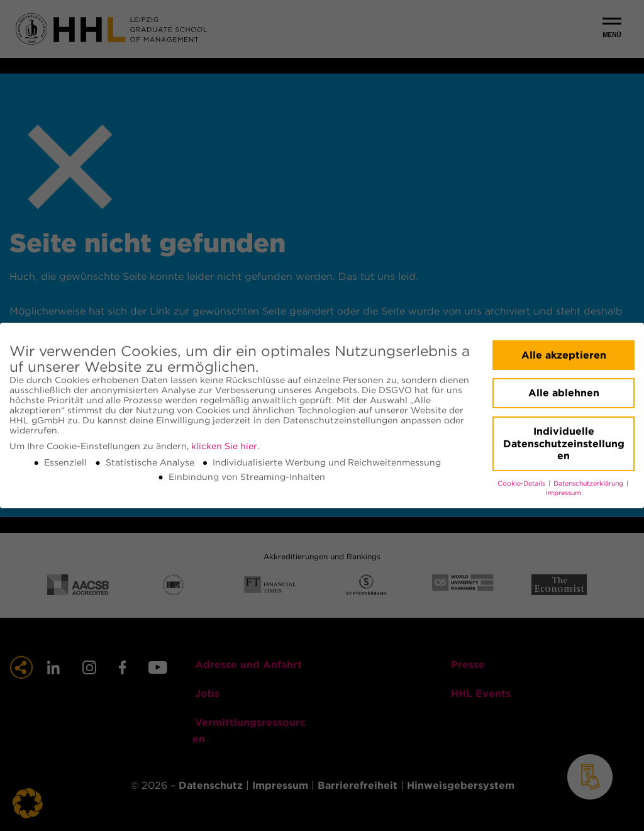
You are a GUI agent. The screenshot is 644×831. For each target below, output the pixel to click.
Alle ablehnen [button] (564, 393)
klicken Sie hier (224, 446)
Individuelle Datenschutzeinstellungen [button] (564, 443)
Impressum (563, 493)
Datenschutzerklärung (589, 483)
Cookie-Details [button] (522, 483)
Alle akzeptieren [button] (564, 355)
